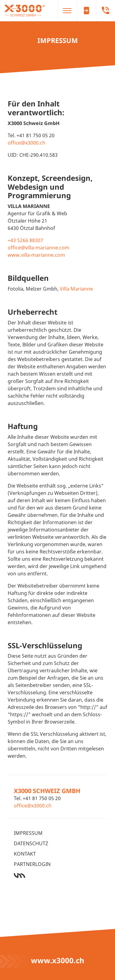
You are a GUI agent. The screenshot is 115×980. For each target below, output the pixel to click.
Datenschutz (31, 843)
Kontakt (25, 854)
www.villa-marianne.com (36, 255)
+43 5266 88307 (25, 240)
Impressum (28, 833)
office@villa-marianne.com (38, 248)
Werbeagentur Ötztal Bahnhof (57, 876)
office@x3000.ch (27, 143)
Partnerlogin (32, 864)
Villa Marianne (76, 289)
